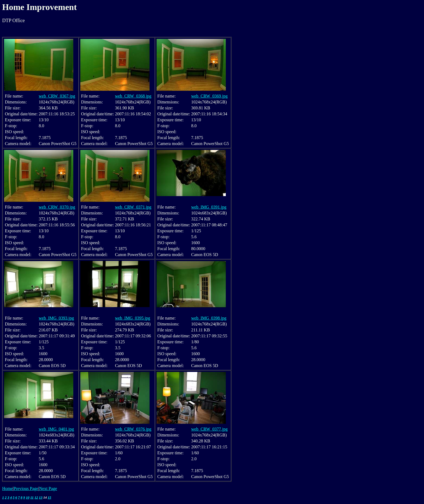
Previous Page (26, 488)
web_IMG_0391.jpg (209, 207)
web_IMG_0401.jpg (56, 429)
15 (49, 497)
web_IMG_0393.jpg (56, 318)
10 (28, 497)
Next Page (48, 488)
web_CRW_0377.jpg (209, 429)
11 (32, 497)
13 (41, 497)
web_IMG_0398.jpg (209, 318)
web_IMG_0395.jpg (132, 318)
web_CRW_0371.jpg (133, 207)
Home (7, 488)
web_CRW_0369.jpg (209, 96)
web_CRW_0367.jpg (57, 96)
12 (36, 497)
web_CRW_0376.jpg (133, 429)
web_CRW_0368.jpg (133, 96)
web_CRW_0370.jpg (57, 207)
